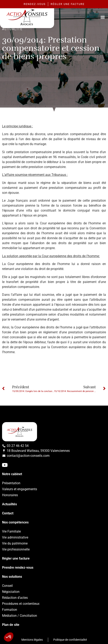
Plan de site (11, 625)
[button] (103, 17)
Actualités (9, 504)
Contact (8, 513)
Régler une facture (16, 558)
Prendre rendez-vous (18, 568)
